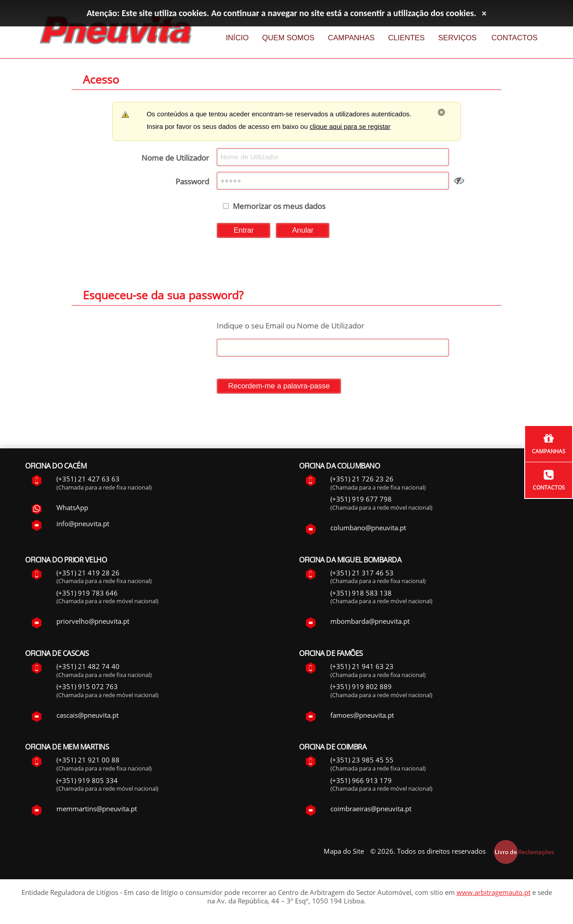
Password (192, 182)
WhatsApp (72, 509)
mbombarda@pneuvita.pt (370, 623)
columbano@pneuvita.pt (368, 529)
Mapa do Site (344, 853)
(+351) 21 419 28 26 (88, 575)
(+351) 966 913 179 (361, 782)
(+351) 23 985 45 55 (362, 762)
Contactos (549, 488)
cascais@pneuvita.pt (88, 717)
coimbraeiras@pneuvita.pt (371, 810)
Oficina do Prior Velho (66, 562)
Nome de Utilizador (175, 158)
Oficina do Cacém (56, 468)
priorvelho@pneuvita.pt (93, 623)
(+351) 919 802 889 (361, 688)
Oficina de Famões (331, 655)
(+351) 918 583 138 (361, 595)
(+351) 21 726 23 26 (362, 481)
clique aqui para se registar (350, 126)
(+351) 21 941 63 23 (362, 668)
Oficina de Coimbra (333, 749)
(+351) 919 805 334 (87, 782)
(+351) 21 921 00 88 (88, 762)
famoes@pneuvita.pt (362, 717)
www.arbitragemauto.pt (494, 894)
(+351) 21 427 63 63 (88, 481)
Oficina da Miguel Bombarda (350, 562)
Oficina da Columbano (339, 468)
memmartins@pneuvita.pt (97, 810)
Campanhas (549, 451)
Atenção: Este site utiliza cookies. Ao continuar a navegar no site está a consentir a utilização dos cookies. (282, 13)
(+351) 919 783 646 (87, 595)
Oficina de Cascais (57, 655)
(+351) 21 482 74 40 (88, 668)
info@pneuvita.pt (83, 525)
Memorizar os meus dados (279, 208)
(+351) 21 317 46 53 (362, 575)
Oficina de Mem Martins (67, 749)
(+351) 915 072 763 (87, 688)
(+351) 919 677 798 (361, 501)
